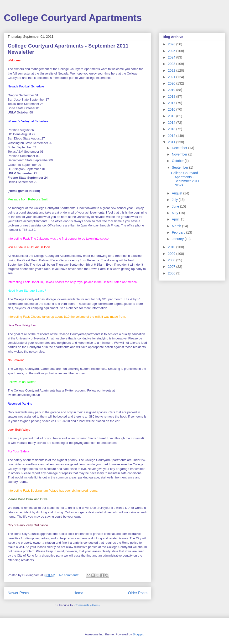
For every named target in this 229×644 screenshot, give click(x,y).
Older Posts (138, 593)
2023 (172, 64)
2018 (172, 97)
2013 (172, 129)
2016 (172, 109)
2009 (172, 254)
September (180, 167)
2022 (172, 70)
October (178, 161)
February (179, 232)
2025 (172, 51)
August (177, 193)
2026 (172, 44)
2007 (172, 267)
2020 (172, 83)
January (178, 239)
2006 (172, 273)
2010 (172, 247)
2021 (172, 77)
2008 (172, 260)
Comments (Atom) (87, 605)
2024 (172, 57)
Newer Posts (18, 593)
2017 (172, 103)
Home (78, 593)
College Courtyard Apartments (73, 18)
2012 (172, 136)
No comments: (70, 575)
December (180, 148)
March (177, 226)
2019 (172, 90)
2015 (172, 116)
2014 (172, 123)
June (176, 206)
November (180, 154)
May (175, 213)
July (175, 200)
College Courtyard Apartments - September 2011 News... (185, 179)
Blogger (138, 634)
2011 (172, 142)
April (176, 219)
